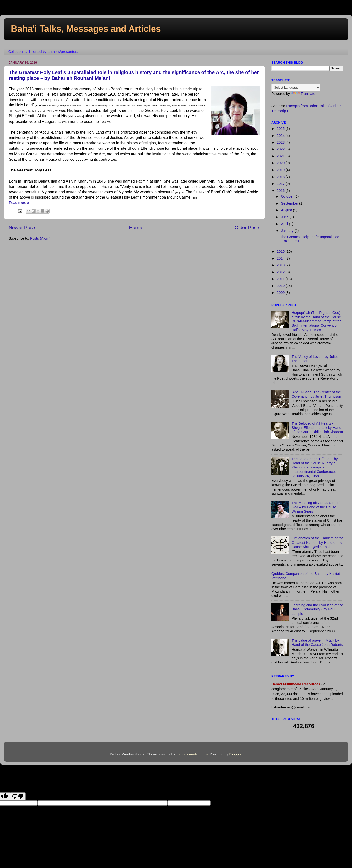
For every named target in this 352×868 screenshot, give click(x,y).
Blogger (235, 754)
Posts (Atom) (40, 238)
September (290, 203)
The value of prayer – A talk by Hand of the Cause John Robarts (317, 643)
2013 (281, 265)
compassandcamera (192, 754)
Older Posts (247, 228)
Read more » (19, 203)
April (285, 224)
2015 (281, 251)
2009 (281, 293)
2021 (281, 156)
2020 (281, 163)
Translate (303, 94)
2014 (281, 258)
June (285, 217)
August (287, 210)
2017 (281, 184)
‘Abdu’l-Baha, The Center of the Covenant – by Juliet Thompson (316, 394)
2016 (281, 191)
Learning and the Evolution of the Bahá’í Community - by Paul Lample (317, 609)
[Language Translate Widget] (296, 87)
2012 (281, 272)
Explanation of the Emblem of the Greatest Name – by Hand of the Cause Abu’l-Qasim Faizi (318, 542)
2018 (281, 177)
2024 (281, 136)
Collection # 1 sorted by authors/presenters (43, 51)
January (288, 231)
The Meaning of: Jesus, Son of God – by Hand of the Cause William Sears (315, 507)
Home (136, 228)
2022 (281, 149)
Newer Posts (22, 228)
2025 (281, 129)
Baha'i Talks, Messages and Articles (86, 29)
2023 (281, 142)
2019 (281, 170)
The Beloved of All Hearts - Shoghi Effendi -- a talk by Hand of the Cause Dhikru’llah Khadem (317, 428)
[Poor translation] (18, 796)
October (288, 196)
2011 (281, 279)
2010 (281, 286)
